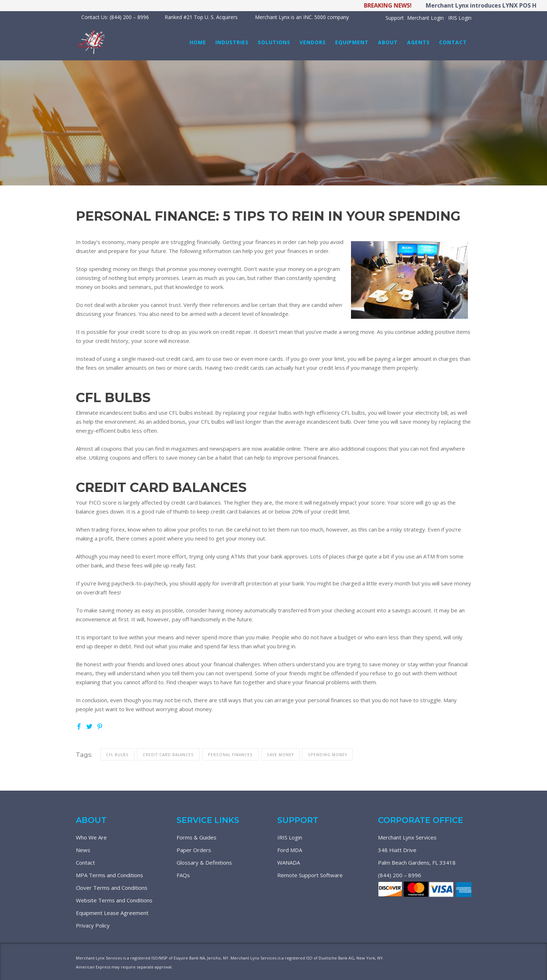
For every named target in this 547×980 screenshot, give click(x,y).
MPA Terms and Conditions (110, 875)
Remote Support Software (310, 875)
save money (280, 755)
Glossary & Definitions (204, 862)
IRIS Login (460, 18)
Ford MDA (290, 850)
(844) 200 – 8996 (400, 875)
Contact (85, 862)
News (83, 850)
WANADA (289, 862)
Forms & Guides (197, 837)
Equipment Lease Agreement (112, 913)
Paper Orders (194, 850)
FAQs (183, 875)
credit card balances (168, 755)
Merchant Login (425, 18)
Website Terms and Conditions (114, 900)
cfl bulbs (117, 755)
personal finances (230, 755)
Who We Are (91, 837)
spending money (327, 755)
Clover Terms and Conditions (112, 888)
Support (395, 18)
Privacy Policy (93, 925)
